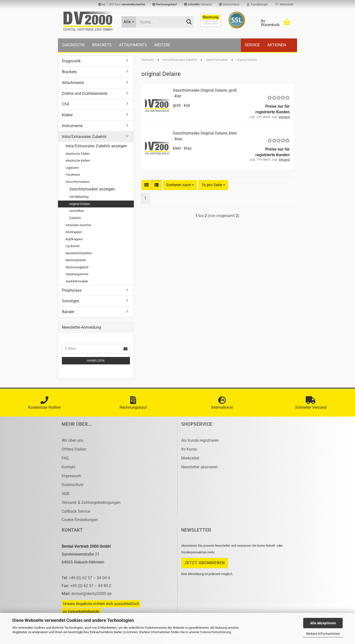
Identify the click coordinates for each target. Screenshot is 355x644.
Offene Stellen (74, 449)
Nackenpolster (76, 260)
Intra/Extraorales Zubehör (84, 137)
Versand (198, 4)
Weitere (162, 45)
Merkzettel (284, 4)
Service (252, 45)
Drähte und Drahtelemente (85, 93)
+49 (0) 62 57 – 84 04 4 (89, 578)
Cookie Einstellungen (80, 520)
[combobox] (180, 185)
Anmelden (96, 361)
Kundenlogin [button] (257, 4)
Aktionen (277, 45)
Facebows (73, 175)
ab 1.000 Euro (122, 4)
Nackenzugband (77, 267)
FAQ (65, 458)
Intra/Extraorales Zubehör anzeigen (96, 146)
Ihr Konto (189, 449)
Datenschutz (73, 485)
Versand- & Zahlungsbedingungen (91, 502)
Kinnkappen (74, 232)
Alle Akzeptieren (323, 623)
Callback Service (76, 511)
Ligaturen (72, 168)
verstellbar (77, 211)
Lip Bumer (73, 246)
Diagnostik (73, 45)
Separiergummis (77, 274)
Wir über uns (72, 440)
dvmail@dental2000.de (91, 594)
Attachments (133, 45)
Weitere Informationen (323, 634)
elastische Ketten (78, 161)
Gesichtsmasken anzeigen (92, 189)
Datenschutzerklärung (216, 632)
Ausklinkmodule (77, 281)
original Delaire (80, 204)
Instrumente (72, 126)
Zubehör (75, 218)
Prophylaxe (72, 290)
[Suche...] (129, 22)
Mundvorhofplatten (79, 253)
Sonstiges (71, 301)
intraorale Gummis (78, 225)
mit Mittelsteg (79, 197)
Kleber (67, 115)
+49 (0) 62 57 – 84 (87, 586)
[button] (229, 4)
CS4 (65, 104)
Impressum (71, 476)
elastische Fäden (78, 154)
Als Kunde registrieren (200, 440)
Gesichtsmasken (78, 182)
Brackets (102, 45)
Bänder (68, 312)
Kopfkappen (74, 239)
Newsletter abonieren (199, 467)
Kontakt (68, 467)
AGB (65, 494)
